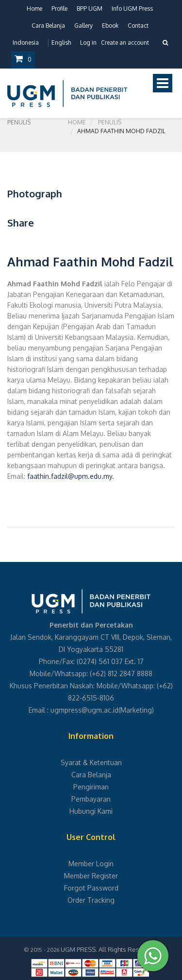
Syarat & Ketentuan (91, 762)
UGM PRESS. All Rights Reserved (109, 949)
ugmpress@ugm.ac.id (84, 710)
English (61, 43)
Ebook (110, 26)
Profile (59, 9)
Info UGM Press (132, 9)
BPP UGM (90, 9)
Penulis (110, 122)
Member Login (91, 864)
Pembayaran (91, 799)
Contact (138, 26)
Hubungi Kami (91, 811)
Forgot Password (91, 888)
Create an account (125, 43)
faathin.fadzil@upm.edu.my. (71, 476)
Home (34, 9)
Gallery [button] (83, 26)
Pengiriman (91, 787)
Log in (88, 43)
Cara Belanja (48, 26)
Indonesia (26, 43)
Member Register (91, 876)
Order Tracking (91, 900)
